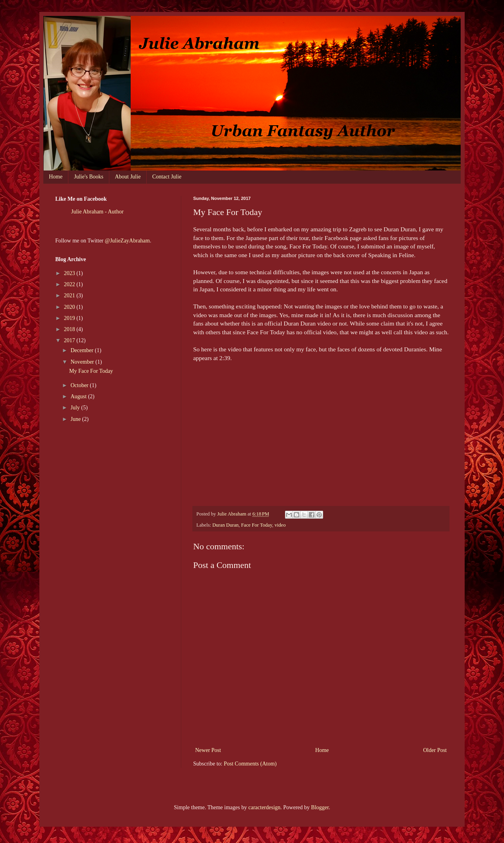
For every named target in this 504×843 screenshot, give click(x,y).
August (79, 396)
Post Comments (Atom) (250, 764)
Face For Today (257, 525)
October (80, 385)
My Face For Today (91, 371)
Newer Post (208, 750)
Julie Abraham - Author (97, 212)
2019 (70, 318)
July (76, 408)
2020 (70, 307)
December (82, 350)
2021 (70, 296)
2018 (70, 329)
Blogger (320, 807)
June (76, 419)
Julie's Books (89, 177)
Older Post (435, 750)
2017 (70, 340)
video (280, 525)
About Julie (128, 177)
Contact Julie (167, 177)
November (83, 362)
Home (56, 177)
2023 (70, 273)
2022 (70, 284)
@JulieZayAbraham (127, 241)
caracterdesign (265, 807)
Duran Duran (225, 525)
